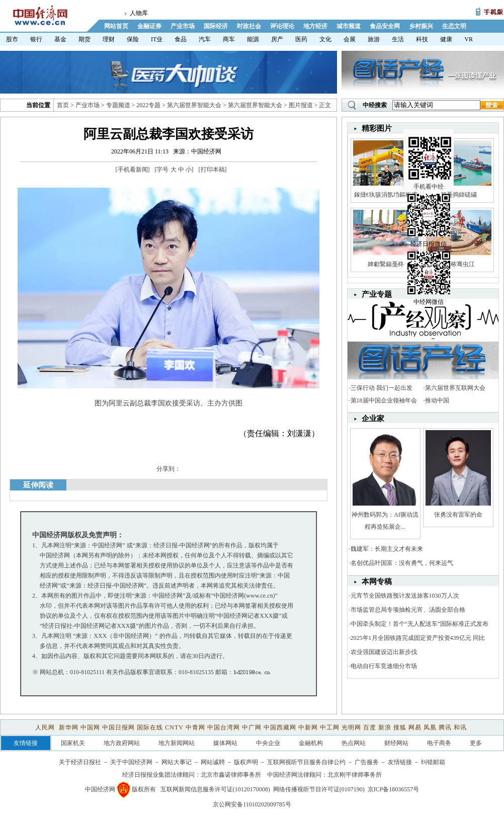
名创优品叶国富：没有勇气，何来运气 (402, 563)
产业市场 (183, 26)
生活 (398, 39)
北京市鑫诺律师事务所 (231, 775)
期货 (85, 39)
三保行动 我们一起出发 (382, 388)
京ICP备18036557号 (394, 789)
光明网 (351, 727)
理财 (109, 39)
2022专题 (148, 105)
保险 (133, 39)
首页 (63, 105)
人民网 (46, 727)
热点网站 (354, 743)
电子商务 (439, 743)
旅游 (374, 39)
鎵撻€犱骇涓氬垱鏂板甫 (386, 195)
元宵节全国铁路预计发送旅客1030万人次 (405, 596)
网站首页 (116, 26)
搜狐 (400, 727)
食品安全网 (385, 26)
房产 (277, 39)
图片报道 (301, 105)
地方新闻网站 (177, 743)
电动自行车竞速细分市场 (384, 666)
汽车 (205, 39)
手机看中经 (430, 146)
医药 (301, 39)
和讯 (460, 727)
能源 (253, 39)
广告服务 (367, 762)
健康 (446, 39)
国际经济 (216, 26)
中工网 (330, 727)
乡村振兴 (421, 26)
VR (469, 39)
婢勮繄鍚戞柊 (386, 264)
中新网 (308, 727)
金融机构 (311, 743)
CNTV (174, 727)
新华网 (69, 727)
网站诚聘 (213, 762)
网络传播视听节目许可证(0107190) (319, 789)
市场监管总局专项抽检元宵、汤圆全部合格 (408, 610)
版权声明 (246, 762)
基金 (60, 39)
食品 (181, 39)
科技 (422, 39)
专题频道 (118, 105)
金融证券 (149, 26)
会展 (350, 39)
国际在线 (150, 727)
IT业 (157, 39)
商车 (229, 39)
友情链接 (400, 762)
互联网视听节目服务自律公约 (306, 762)
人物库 (139, 13)
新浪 (385, 727)
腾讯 (445, 727)
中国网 (90, 727)
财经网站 (396, 743)
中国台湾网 (224, 727)
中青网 (195, 727)
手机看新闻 (133, 170)
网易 (415, 727)
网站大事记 (177, 762)
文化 (325, 39)
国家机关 (73, 743)
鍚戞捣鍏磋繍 (459, 195)
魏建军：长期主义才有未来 (387, 549)
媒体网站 (225, 743)
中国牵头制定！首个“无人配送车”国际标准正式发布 (420, 624)
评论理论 (282, 26)
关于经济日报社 (80, 762)
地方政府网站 (122, 743)
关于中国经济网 (131, 762)
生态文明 (454, 26)
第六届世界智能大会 (194, 105)
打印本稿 (213, 170)
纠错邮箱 (433, 762)
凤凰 (430, 727)
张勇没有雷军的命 (458, 515)
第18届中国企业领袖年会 (384, 400)
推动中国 (437, 400)
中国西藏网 (280, 727)
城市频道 (349, 26)
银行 (36, 39)
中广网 (252, 727)
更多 (476, 743)
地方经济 (315, 26)
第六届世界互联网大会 (455, 388)
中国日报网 (118, 727)
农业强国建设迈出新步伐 (384, 652)
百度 (370, 727)
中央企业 (268, 743)
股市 (12, 39)
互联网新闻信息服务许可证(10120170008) (215, 789)
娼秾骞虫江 (458, 264)
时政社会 (249, 26)
